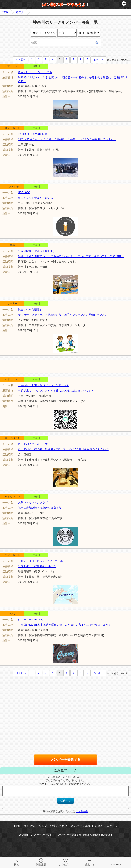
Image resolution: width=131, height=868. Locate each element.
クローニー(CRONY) (31, 620)
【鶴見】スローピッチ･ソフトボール (40, 561)
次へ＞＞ (99, 60)
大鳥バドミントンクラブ (33, 503)
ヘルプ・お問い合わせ (53, 826)
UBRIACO (24, 192)
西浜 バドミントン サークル (35, 72)
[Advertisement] (49, 52)
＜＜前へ (21, 60)
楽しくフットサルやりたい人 (36, 198)
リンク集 (29, 826)
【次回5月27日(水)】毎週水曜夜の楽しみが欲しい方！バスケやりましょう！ (64, 625)
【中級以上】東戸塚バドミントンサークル (44, 385)
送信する (65, 801)
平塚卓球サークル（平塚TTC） (37, 251)
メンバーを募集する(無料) (88, 826)
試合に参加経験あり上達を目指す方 (40, 508)
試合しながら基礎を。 (31, 309)
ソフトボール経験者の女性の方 (37, 566)
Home (17, 826)
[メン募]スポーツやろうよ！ (65, 5)
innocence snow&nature (32, 134)
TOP (5, 12)
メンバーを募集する (65, 759)
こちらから (82, 811)
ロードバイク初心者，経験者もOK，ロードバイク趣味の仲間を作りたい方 (63, 449)
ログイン (124, 5)
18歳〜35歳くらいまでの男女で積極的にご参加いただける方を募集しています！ (67, 139)
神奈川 (20, 12)
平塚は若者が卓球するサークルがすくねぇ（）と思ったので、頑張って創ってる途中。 (71, 256)
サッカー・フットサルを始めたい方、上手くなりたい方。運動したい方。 (63, 315)
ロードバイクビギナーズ (33, 444)
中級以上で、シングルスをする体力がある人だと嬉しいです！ (56, 391)
